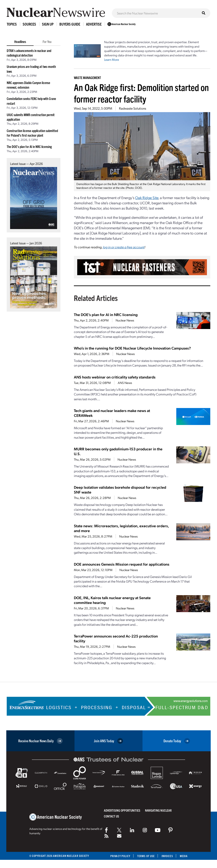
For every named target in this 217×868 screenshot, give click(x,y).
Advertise (94, 24)
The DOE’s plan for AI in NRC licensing (29, 146)
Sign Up (48, 24)
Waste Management (87, 78)
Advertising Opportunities (122, 810)
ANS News (125, 383)
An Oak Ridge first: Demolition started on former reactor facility (141, 93)
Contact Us (111, 816)
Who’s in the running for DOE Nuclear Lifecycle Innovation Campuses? (132, 348)
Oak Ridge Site (147, 198)
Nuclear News (125, 320)
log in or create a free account (124, 247)
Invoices (167, 856)
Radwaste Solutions (133, 108)
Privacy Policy (120, 856)
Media (184, 856)
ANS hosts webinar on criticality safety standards (115, 377)
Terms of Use (146, 856)
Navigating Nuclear (158, 810)
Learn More (112, 60)
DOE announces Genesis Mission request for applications (122, 564)
